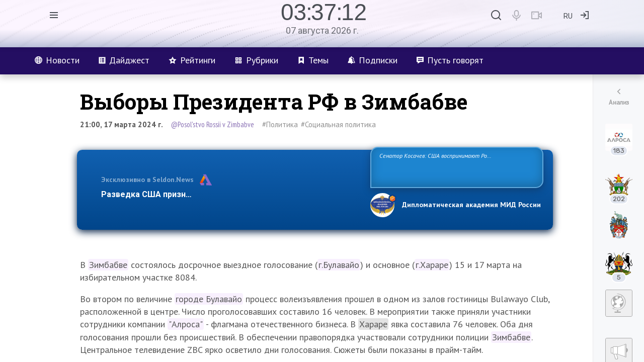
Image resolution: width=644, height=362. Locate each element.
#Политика (280, 124)
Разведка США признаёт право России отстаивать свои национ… (230, 194)
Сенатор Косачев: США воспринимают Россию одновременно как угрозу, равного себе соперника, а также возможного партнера (455, 167)
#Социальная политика (338, 124)
